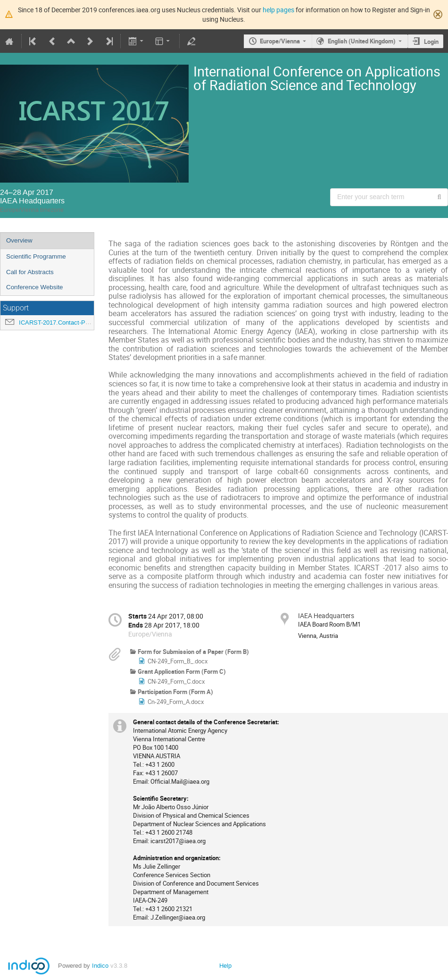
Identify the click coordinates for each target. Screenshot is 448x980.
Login (431, 42)
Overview (19, 240)
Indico (100, 966)
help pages (278, 10)
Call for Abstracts (30, 272)
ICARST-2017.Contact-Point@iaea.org (71, 322)
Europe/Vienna (280, 41)
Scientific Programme (36, 256)
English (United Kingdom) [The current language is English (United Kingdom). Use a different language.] (362, 41)
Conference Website (35, 287)
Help (225, 966)
